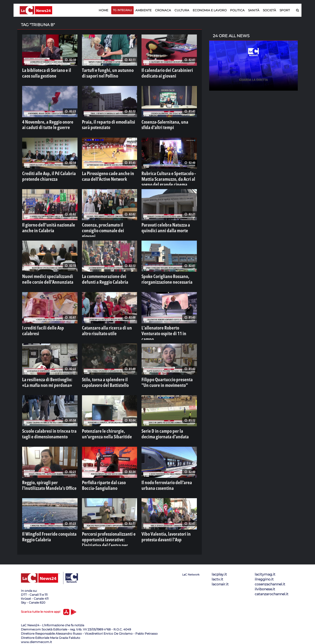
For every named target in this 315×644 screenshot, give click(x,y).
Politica (237, 10)
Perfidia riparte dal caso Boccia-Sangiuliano (106, 480)
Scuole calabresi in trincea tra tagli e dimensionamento (49, 429)
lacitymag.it (265, 570)
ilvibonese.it (265, 585)
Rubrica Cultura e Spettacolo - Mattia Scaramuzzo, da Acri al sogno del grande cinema (168, 177)
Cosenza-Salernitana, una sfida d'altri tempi (165, 123)
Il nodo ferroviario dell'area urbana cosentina (168, 480)
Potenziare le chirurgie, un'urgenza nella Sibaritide (108, 429)
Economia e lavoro (210, 10)
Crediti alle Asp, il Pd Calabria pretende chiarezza (44, 174)
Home (103, 10)
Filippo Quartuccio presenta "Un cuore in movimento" (166, 379)
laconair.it (220, 580)
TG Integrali (122, 10)
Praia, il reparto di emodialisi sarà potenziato (108, 123)
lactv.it (217, 575)
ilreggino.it (264, 575)
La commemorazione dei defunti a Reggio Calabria (108, 276)
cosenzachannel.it (270, 580)
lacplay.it (219, 570)
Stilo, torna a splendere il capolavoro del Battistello (101, 379)
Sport (285, 10)
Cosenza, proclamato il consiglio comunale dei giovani (106, 225)
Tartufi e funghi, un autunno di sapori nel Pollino (105, 72)
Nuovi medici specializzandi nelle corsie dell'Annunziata (47, 276)
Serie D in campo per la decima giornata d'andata (165, 429)
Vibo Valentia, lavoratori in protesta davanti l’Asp (169, 532)
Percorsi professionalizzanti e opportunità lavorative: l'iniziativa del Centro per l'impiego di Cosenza (109, 534)
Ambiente (143, 10)
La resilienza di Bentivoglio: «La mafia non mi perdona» (46, 379)
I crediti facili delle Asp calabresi (46, 325)
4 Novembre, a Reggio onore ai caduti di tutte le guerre (45, 123)
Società (269, 10)
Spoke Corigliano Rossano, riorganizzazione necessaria (162, 276)
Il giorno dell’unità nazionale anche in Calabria (49, 225)
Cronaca (163, 10)
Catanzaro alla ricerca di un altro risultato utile (106, 327)
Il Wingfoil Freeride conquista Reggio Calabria (44, 532)
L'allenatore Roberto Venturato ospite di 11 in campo (165, 327)
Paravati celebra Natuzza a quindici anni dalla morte (168, 225)
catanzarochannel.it (272, 590)
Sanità (254, 10)
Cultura (182, 10)
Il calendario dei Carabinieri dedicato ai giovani (162, 72)
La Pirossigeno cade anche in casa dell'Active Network (107, 174)
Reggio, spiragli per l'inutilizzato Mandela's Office (47, 480)
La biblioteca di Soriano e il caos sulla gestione (46, 72)
